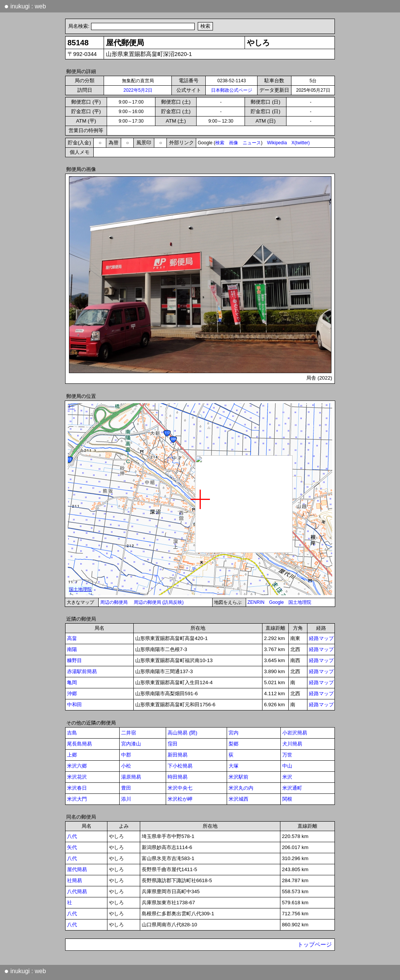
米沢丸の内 (241, 788)
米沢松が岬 (180, 799)
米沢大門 (77, 799)
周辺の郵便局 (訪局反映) (159, 602)
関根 (287, 799)
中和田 (74, 705)
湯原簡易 (131, 777)
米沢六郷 (77, 766)
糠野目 (74, 660)
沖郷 (72, 694)
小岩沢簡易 (295, 733)
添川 (126, 799)
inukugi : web (25, 6)
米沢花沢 (77, 777)
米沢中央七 (180, 788)
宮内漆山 (131, 744)
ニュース (252, 143)
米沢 (287, 777)
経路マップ (321, 638)
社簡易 (74, 880)
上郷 (72, 755)
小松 (126, 766)
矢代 (72, 847)
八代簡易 (77, 891)
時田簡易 (178, 777)
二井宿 (129, 733)
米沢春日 (77, 788)
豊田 (126, 788)
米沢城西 (238, 799)
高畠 (72, 638)
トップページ (315, 945)
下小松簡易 (180, 766)
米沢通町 (292, 788)
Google (276, 602)
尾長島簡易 (79, 744)
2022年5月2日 (138, 90)
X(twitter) (301, 143)
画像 (234, 143)
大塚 (234, 766)
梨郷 (234, 744)
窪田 (173, 744)
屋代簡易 (77, 869)
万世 (287, 755)
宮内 (234, 733)
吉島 (72, 733)
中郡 (126, 755)
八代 (72, 836)
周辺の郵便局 (114, 602)
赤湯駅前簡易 (82, 671)
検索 (220, 143)
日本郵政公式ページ (232, 90)
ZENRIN (256, 602)
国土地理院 (300, 602)
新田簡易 (178, 755)
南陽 (72, 649)
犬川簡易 (292, 744)
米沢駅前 (238, 777)
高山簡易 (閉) (182, 733)
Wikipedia (277, 143)
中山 (287, 766)
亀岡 (72, 682)
